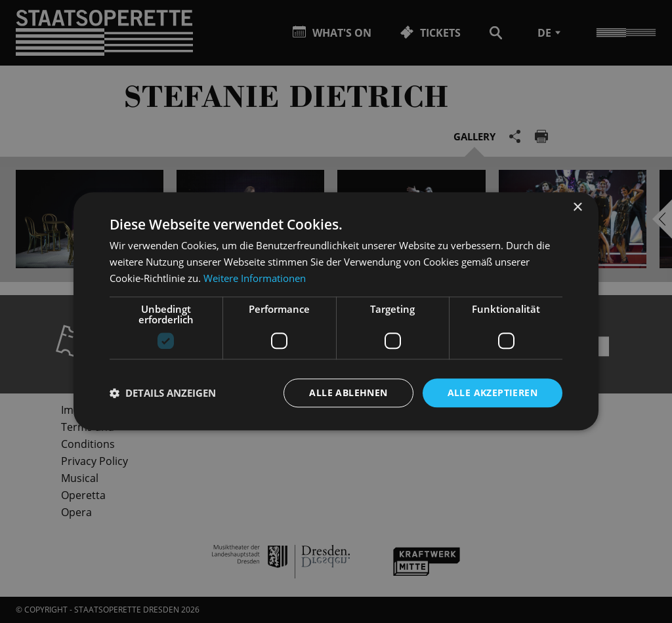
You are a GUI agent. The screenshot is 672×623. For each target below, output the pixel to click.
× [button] (577, 208)
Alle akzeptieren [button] (493, 392)
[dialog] (336, 311)
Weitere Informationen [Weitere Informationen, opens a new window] (255, 278)
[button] (163, 393)
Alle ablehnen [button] (348, 392)
